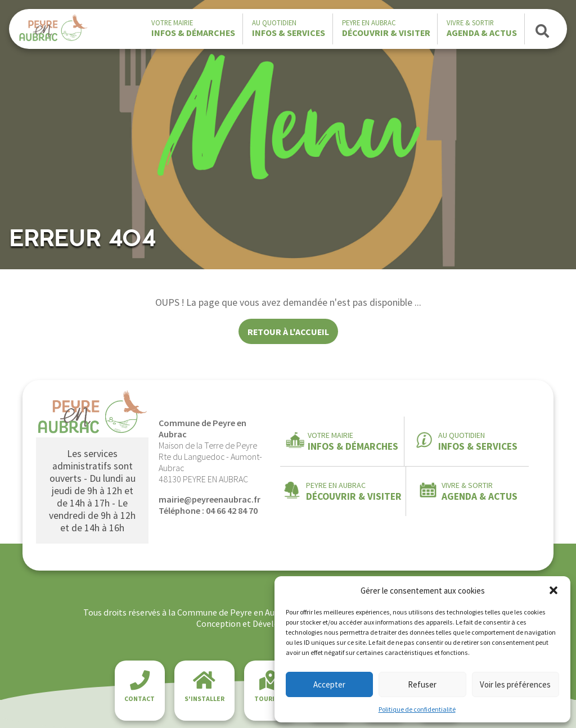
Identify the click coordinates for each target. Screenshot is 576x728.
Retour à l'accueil (288, 332)
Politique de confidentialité (417, 709)
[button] (553, 590)
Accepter (329, 684)
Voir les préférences (515, 684)
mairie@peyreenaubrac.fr (210, 499)
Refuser (422, 684)
